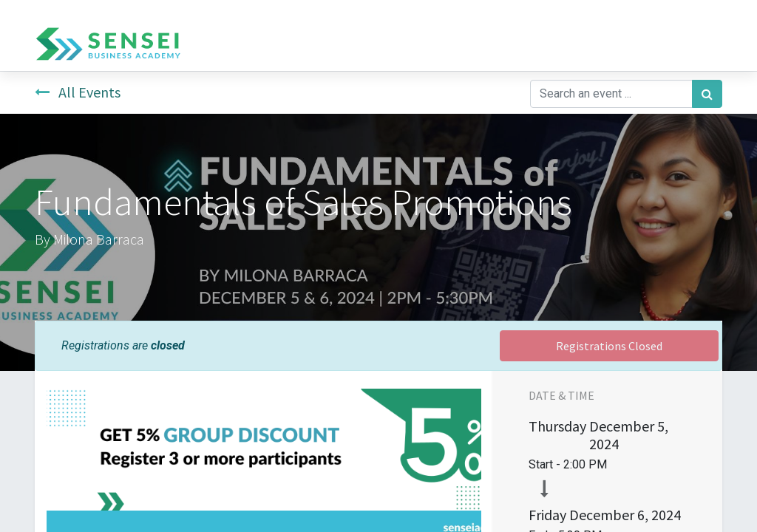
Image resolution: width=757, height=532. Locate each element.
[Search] (707, 94)
